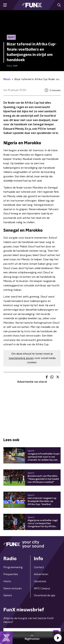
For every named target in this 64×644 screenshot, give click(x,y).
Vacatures (40, 581)
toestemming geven (21, 358)
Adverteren (41, 574)
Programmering (13, 567)
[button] (58, 638)
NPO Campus (42, 588)
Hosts (7, 581)
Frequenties (11, 574)
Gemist (8, 595)
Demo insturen (13, 588)
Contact (39, 567)
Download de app (45, 595)
